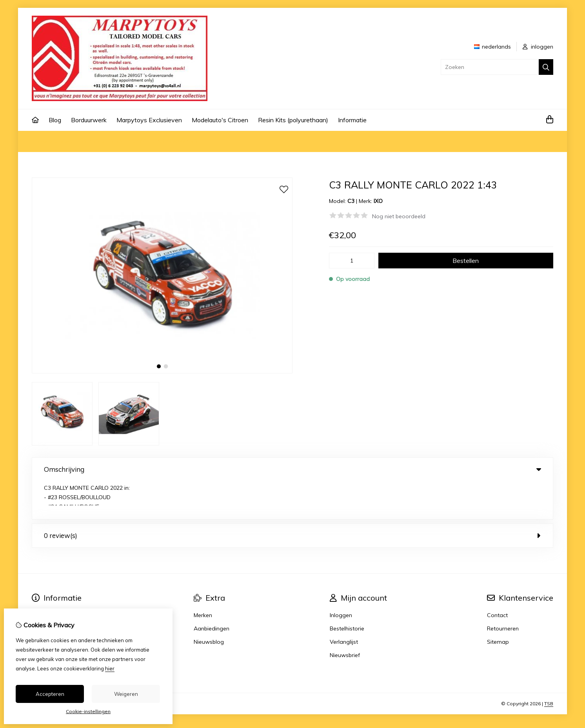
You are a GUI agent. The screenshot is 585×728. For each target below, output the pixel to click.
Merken (203, 577)
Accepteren (50, 694)
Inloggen (341, 577)
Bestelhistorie (347, 590)
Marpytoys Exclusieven (149, 120)
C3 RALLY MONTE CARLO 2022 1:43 (152, 141)
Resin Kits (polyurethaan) (293, 120)
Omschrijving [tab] (292, 469)
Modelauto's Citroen (220, 120)
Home (40, 141)
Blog (55, 120)
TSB (549, 666)
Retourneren (503, 590)
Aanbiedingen (212, 590)
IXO (378, 201)
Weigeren (126, 694)
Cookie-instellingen (88, 711)
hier (110, 668)
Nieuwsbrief (345, 617)
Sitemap (498, 604)
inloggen (538, 47)
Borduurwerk (89, 120)
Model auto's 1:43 (77, 141)
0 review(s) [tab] (292, 497)
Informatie (352, 120)
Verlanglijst (344, 604)
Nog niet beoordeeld (399, 216)
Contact (497, 577)
